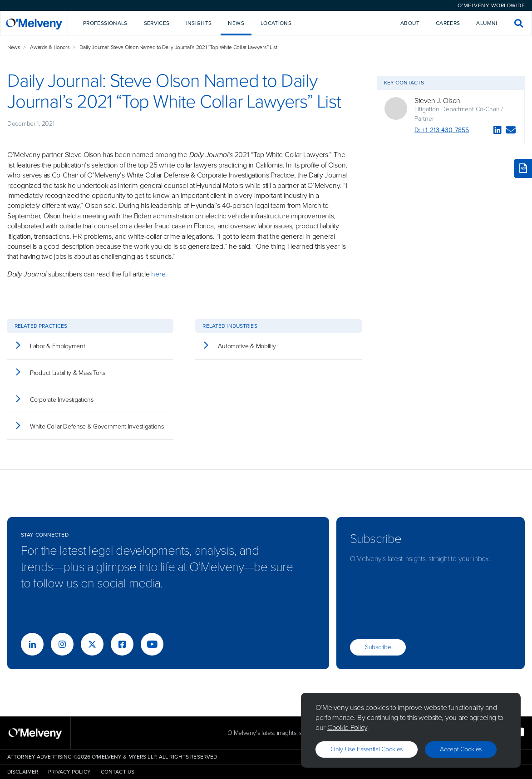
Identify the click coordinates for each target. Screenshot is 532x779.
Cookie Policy (347, 727)
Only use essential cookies (367, 749)
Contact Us (118, 772)
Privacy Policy (69, 772)
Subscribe (378, 647)
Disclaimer (23, 772)
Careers (448, 23)
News (14, 47)
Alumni (487, 23)
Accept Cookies (461, 749)
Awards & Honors (50, 47)
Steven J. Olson (437, 101)
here (158, 274)
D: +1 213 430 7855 (442, 130)
